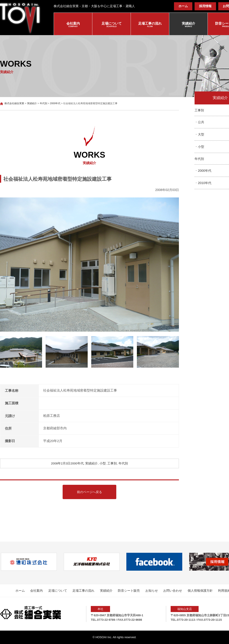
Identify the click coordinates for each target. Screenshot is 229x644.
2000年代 (77, 463)
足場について (111, 25)
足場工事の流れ (150, 25)
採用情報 (205, 6)
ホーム (183, 6)
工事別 (112, 463)
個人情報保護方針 (200, 591)
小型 (103, 463)
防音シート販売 (129, 591)
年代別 (123, 463)
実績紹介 (188, 25)
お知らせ (152, 591)
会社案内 (73, 25)
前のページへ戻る (89, 492)
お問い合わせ (173, 591)
